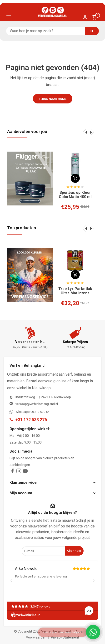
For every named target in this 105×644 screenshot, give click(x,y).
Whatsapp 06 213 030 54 (32, 412)
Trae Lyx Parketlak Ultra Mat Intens (75, 291)
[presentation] (85, 132)
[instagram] (19, 472)
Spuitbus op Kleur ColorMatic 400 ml (75, 195)
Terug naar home (53, 99)
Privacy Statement (65, 637)
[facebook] (12, 472)
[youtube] (25, 472)
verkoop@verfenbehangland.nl (37, 404)
